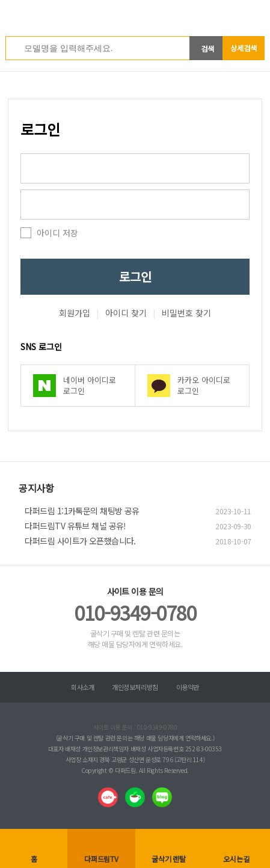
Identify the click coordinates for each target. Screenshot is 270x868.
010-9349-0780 (135, 612)
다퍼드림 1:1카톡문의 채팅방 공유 (82, 511)
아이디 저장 (57, 233)
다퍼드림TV (101, 859)
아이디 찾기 (126, 313)
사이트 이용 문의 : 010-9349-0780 (135, 727)
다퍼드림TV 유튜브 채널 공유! (75, 526)
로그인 (135, 276)
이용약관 (188, 687)
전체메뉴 (258, 15)
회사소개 (82, 687)
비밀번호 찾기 (186, 313)
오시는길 (236, 859)
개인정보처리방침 (135, 687)
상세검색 (244, 48)
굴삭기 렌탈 (169, 859)
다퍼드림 (135, 18)
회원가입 (75, 313)
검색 (207, 48)
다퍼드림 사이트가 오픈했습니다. (80, 541)
